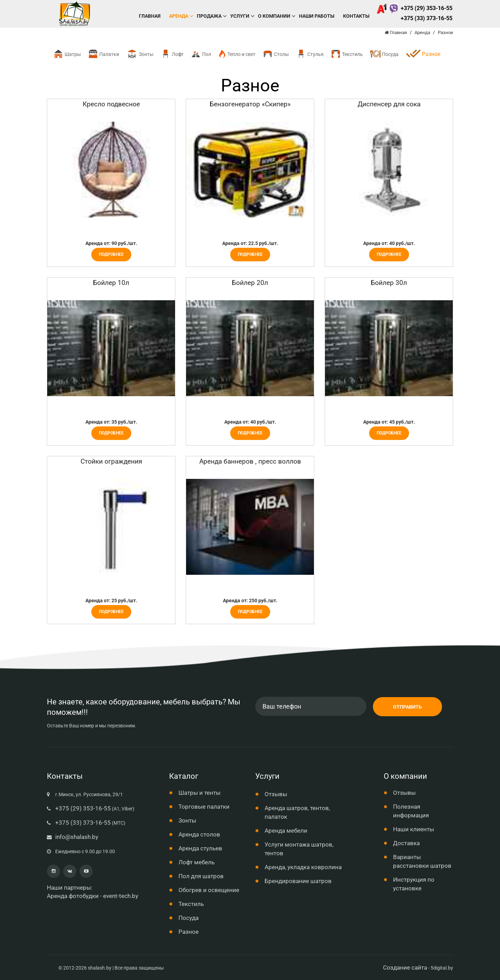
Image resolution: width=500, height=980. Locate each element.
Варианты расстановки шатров (422, 861)
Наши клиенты (414, 829)
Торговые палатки (204, 807)
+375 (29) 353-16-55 (414, 8)
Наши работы (317, 16)
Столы (276, 54)
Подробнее (111, 254)
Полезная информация (411, 811)
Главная (150, 16)
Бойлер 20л (250, 283)
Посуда (384, 54)
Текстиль (347, 54)
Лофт (172, 54)
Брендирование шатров (298, 881)
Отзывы (276, 794)
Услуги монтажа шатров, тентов (299, 849)
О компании (274, 16)
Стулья (310, 54)
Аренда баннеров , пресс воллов (250, 461)
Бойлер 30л (389, 283)
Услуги (240, 16)
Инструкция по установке (414, 884)
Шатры (67, 54)
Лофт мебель (197, 862)
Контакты (356, 16)
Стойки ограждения (111, 461)
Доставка (406, 843)
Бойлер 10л (111, 283)
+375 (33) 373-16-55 (427, 18)
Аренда (179, 16)
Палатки (103, 54)
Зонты (140, 54)
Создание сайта (405, 967)
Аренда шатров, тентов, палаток (297, 812)
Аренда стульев (200, 848)
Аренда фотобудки (73, 896)
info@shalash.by (77, 837)
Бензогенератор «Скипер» (250, 104)
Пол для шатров (201, 876)
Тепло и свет (237, 54)
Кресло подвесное (111, 104)
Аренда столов (199, 834)
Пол (201, 54)
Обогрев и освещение (209, 890)
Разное (189, 932)
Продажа (209, 16)
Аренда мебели (286, 831)
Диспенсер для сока (389, 104)
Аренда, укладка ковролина (303, 867)
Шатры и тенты (199, 793)
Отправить (407, 707)
